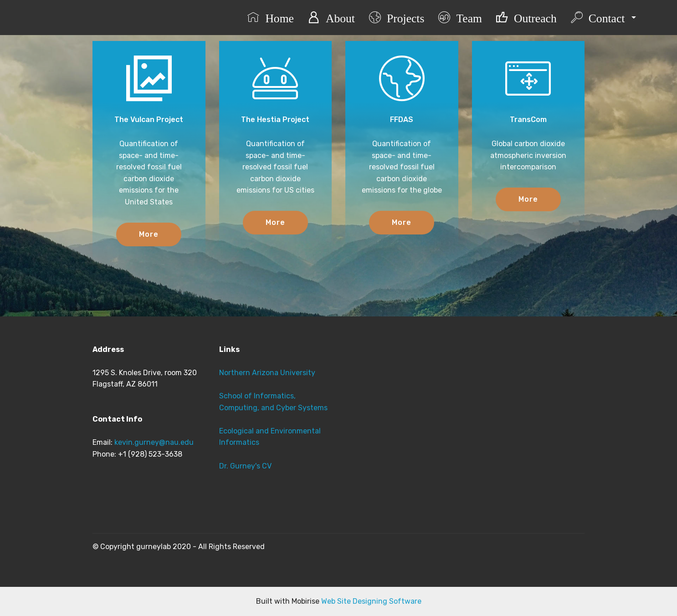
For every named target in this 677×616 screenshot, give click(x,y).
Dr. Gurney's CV (245, 466)
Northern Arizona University (267, 373)
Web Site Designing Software (371, 601)
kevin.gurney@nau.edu (154, 442)
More (149, 234)
